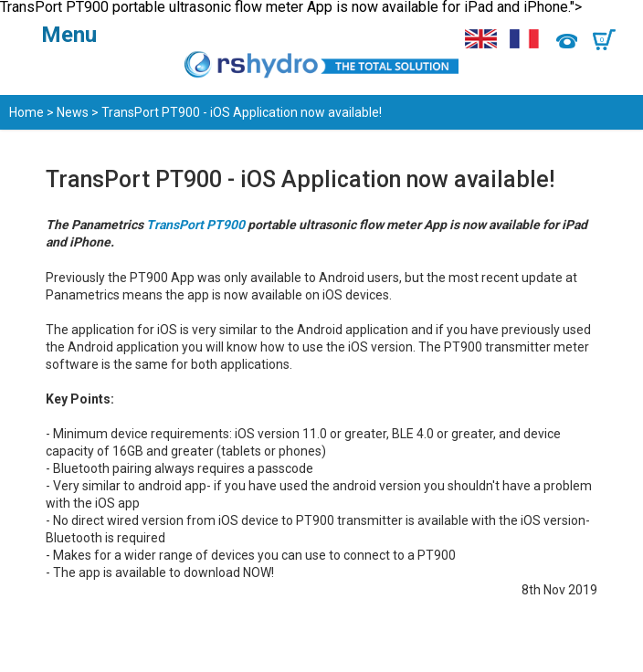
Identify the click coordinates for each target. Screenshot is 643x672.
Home (26, 112)
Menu (69, 35)
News (73, 112)
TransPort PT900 (195, 225)
